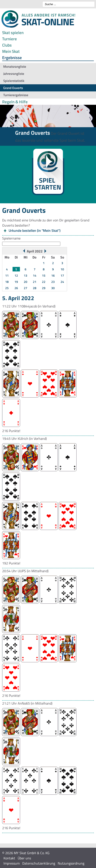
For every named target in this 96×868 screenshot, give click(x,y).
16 (53, 275)
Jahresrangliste (14, 74)
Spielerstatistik (14, 81)
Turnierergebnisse (16, 95)
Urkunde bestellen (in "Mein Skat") (35, 230)
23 (53, 282)
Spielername (11, 238)
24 (62, 282)
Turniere (10, 39)
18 (7, 282)
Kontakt (9, 858)
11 (7, 275)
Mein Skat (11, 51)
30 (53, 288)
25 (7, 288)
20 (26, 282)
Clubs (7, 45)
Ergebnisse (12, 57)
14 (35, 275)
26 (16, 288)
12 (16, 275)
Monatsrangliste (15, 67)
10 (62, 269)
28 (35, 288)
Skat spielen (13, 32)
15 (44, 275)
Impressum (12, 863)
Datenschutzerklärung (39, 863)
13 (26, 275)
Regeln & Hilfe (15, 102)
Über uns (24, 858)
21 (35, 282)
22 (44, 282)
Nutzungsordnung (71, 863)
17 (62, 275)
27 (26, 288)
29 (44, 288)
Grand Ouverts (13, 88)
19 (16, 282)
